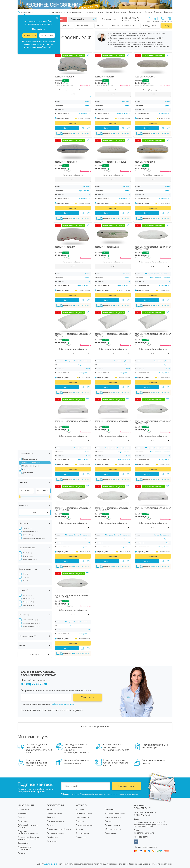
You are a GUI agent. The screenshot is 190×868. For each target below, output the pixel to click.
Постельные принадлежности (124, 26)
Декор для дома (150, 26)
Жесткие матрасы (113, 829)
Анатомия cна (51, 864)
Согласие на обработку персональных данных (28, 838)
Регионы (22, 853)
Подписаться (126, 786)
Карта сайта (23, 843)
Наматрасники (82, 817)
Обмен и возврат (120, 12)
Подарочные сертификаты (59, 829)
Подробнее (73, 123)
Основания (110, 809)
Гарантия (109, 12)
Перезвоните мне (109, 19)
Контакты (148, 12)
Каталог (60, 19)
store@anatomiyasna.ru (144, 833)
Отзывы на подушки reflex (95, 727)
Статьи (50, 825)
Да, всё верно (30, 35)
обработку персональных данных (63, 704)
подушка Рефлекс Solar (146, 77)
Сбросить (40, 654)
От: (21, 491)
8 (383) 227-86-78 (131, 18)
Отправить (87, 698)
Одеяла (108, 821)
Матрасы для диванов (115, 813)
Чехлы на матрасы (113, 817)
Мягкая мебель (84, 26)
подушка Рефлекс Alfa (65, 247)
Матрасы (80, 809)
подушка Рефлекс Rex (104, 77)
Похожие (86, 86)
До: (38, 491)
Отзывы (100, 12)
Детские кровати (113, 825)
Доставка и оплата (136, 12)
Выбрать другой (47, 36)
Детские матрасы (84, 813)
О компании (91, 12)
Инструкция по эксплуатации (24, 848)
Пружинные (81, 837)
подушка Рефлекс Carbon (66, 162)
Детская (67, 26)
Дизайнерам (52, 837)
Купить (67, 128)
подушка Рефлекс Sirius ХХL (107, 247)
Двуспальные (111, 833)
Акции (50, 809)
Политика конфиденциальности (28, 832)
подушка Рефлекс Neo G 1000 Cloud (110, 162)
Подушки (80, 821)
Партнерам (168, 12)
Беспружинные (82, 833)
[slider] (20, 497)
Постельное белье (84, 825)
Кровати (79, 829)
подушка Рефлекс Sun (145, 162)
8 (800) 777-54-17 (131, 21)
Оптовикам (158, 12)
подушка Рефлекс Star (65, 77)
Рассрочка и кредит (56, 833)
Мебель (101, 26)
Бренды (167, 26)
